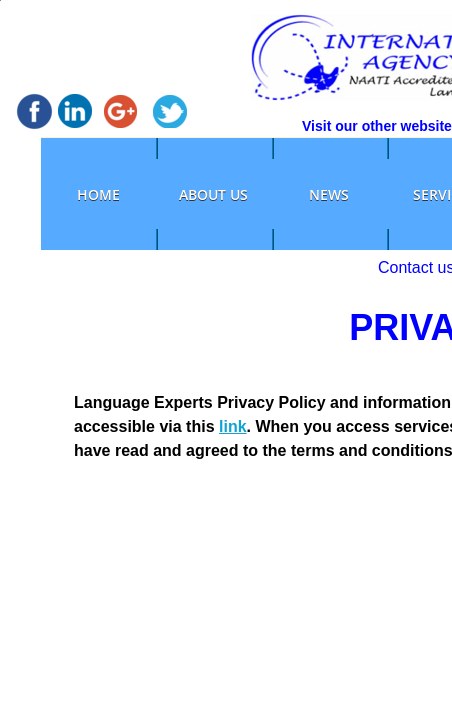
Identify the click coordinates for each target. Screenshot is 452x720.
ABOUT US (213, 194)
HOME (98, 194)
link (233, 426)
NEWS (329, 194)
